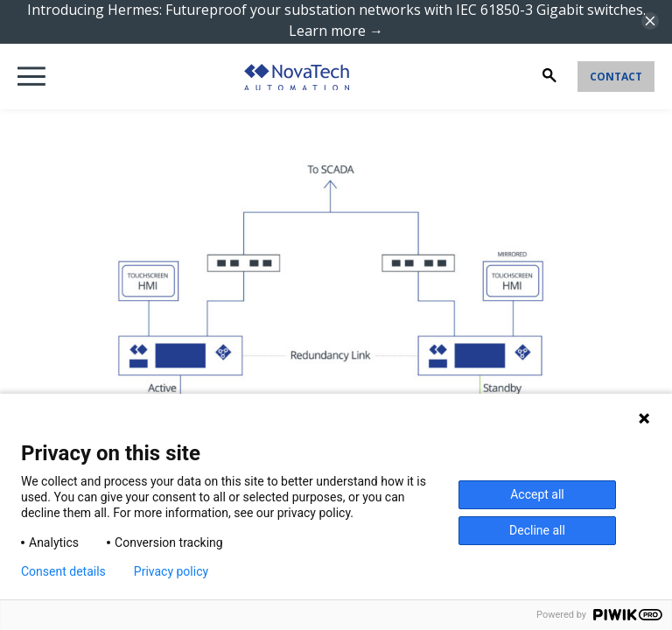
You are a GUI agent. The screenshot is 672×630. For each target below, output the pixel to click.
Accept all (537, 494)
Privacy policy (171, 571)
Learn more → (336, 31)
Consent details (63, 571)
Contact (616, 77)
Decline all (537, 530)
